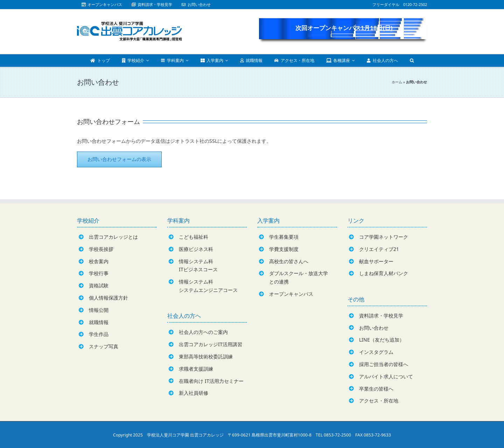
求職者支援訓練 (196, 369)
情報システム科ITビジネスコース (198, 265)
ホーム (397, 82)
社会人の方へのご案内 (203, 332)
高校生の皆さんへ (289, 261)
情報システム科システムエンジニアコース (208, 286)
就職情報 (99, 322)
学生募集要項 (284, 237)
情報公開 (99, 310)
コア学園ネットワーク (384, 237)
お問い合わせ (374, 328)
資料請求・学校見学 (381, 316)
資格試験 (99, 285)
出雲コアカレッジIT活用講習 (211, 344)
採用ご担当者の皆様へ (384, 364)
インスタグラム (376, 352)
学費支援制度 (284, 249)
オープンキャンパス (291, 294)
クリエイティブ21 (379, 249)
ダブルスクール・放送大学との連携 (299, 277)
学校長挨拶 (101, 249)
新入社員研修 (194, 393)
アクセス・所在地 (379, 401)
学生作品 (99, 334)
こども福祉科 (194, 237)
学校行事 (99, 273)
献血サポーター (376, 261)
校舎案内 (99, 261)
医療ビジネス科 (196, 249)
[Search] (412, 61)
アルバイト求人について (386, 376)
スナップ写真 (104, 346)
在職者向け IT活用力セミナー (211, 381)
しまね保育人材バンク (384, 273)
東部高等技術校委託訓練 (206, 356)
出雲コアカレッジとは (113, 237)
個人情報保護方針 (108, 298)
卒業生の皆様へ (376, 389)
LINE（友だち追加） (382, 340)
